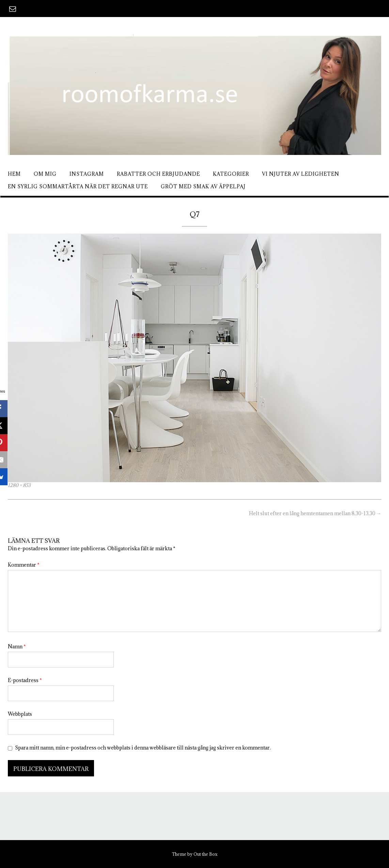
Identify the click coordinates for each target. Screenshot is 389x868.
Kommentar (24, 565)
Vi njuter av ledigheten (301, 174)
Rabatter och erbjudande (158, 174)
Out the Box (205, 854)
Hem (14, 174)
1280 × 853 (19, 485)
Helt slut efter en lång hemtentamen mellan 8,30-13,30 (315, 513)
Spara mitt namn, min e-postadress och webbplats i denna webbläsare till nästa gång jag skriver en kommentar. (143, 748)
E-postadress (25, 680)
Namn (17, 646)
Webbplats (20, 714)
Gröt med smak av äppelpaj (203, 186)
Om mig (45, 174)
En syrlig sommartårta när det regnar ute (78, 186)
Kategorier (231, 174)
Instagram (87, 174)
